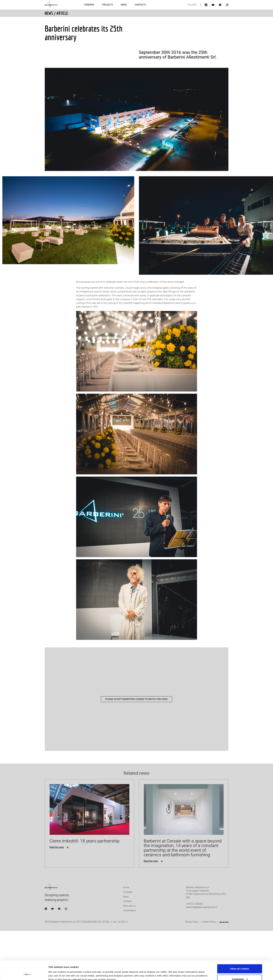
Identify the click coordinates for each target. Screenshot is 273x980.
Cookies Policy (209, 922)
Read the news (57, 847)
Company (89, 5)
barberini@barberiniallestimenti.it (202, 907)
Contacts (140, 5)
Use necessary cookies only (240, 972)
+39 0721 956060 (194, 904)
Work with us (129, 906)
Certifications (130, 910)
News (124, 5)
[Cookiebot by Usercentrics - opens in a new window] (27, 974)
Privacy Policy (192, 922)
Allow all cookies (240, 951)
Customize (240, 961)
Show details (56, 970)
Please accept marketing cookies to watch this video (136, 699)
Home (126, 887)
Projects (108, 5)
